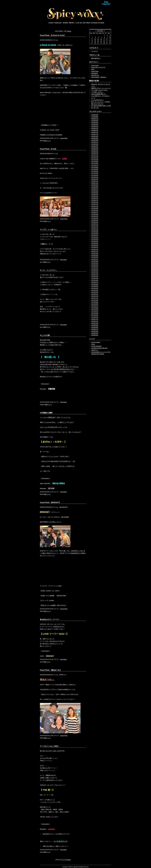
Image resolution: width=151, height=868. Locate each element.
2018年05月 (95, 146)
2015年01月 (95, 224)
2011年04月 (95, 312)
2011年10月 (95, 300)
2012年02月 (95, 292)
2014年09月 (95, 232)
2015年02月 (95, 222)
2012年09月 (95, 279)
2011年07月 (95, 306)
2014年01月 (95, 247)
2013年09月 (95, 255)
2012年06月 (95, 284)
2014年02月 (95, 245)
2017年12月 (95, 156)
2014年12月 (95, 226)
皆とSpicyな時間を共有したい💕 (101, 106)
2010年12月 (95, 319)
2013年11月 (95, 251)
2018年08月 (95, 140)
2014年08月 (95, 234)
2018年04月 (95, 148)
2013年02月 (95, 269)
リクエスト (95, 51)
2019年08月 (95, 117)
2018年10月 (95, 136)
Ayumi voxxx (95, 65)
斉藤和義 (52, 389)
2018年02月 (95, 152)
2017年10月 (95, 160)
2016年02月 (95, 199)
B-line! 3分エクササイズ (98, 67)
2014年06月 (95, 238)
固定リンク (47, 141)
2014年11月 (95, 228)
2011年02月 (95, 316)
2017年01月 (95, 177)
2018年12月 (95, 132)
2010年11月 (95, 321)
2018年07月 (95, 142)
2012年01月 (95, 294)
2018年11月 (95, 134)
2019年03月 (95, 126)
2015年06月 (95, 214)
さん (47, 680)
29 (104, 43)
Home (69, 31)
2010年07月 (95, 329)
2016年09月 (95, 185)
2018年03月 (95, 150)
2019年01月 (95, 130)
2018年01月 (95, 154)
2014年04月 (95, 242)
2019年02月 (95, 128)
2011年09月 (95, 302)
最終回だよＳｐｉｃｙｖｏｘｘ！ (101, 88)
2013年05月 (95, 263)
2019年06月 (95, 121)
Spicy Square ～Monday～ (99, 77)
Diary (93, 69)
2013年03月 (95, 267)
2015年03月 (95, 220)
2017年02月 (95, 175)
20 (98, 41)
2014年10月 (95, 230)
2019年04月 (95, 125)
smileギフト (95, 350)
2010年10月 (95, 323)
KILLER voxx (95, 75)
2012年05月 (95, 286)
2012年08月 (95, 281)
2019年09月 (95, 115)
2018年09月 (95, 138)
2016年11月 (95, 181)
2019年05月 (95, 123)
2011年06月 (95, 308)
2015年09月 (95, 208)
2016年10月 (95, 183)
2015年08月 (95, 210)
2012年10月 (95, 277)
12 (95, 39)
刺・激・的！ (95, 108)
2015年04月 (95, 218)
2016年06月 (95, 191)
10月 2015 (100, 31)
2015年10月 (95, 206)
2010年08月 (95, 327)
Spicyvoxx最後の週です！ (99, 94)
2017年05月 (95, 169)
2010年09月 (95, 325)
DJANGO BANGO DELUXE (99, 348)
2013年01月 (95, 271)
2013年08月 (95, 257)
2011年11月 (95, 298)
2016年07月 (95, 189)
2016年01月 (95, 201)
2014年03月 (95, 243)
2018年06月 (95, 144)
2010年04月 (95, 335)
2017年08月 (95, 163)
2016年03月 (95, 197)
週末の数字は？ (96, 58)
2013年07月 (95, 259)
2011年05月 (95, 310)
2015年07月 (95, 212)
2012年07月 (95, 282)
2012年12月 (95, 273)
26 (95, 43)
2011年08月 (95, 304)
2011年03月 (95, 314)
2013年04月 (95, 265)
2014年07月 (95, 236)
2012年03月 (95, 290)
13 (98, 39)
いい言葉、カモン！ (97, 92)
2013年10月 (95, 253)
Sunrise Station (96, 342)
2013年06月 (95, 261)
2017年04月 (95, 171)
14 (101, 39)
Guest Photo (64, 138)
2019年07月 (95, 119)
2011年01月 (95, 318)
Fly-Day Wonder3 (96, 346)
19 (95, 41)
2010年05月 (95, 333)
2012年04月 (95, 288)
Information (64, 260)
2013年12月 (95, 249)
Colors (93, 344)
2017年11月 (95, 158)
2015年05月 (95, 216)
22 (104, 41)
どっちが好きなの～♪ (98, 100)
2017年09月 (95, 162)
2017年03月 (95, 173)
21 (101, 41)
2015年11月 (95, 204)
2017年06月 (95, 167)
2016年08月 (95, 187)
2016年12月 (95, 179)
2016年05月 (95, 193)
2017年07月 (95, 166)
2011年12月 (95, 296)
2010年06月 (95, 331)
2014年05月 (95, 240)
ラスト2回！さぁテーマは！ (100, 90)
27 (98, 43)
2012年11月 (95, 275)
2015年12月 (95, 202)
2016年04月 (95, 195)
